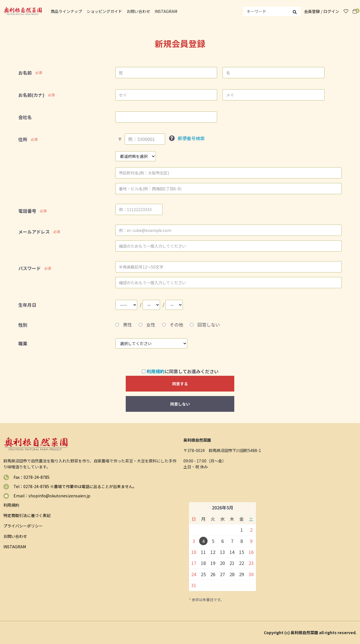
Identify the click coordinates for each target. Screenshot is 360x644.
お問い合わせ (138, 11)
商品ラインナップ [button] (66, 11)
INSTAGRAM (166, 11)
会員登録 (312, 11)
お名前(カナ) (31, 95)
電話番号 (27, 211)
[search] (272, 11)
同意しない (180, 404)
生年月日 (27, 305)
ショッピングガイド (104, 11)
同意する (180, 384)
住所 (23, 139)
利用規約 (156, 371)
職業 (23, 343)
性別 (23, 325)
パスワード (30, 268)
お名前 (25, 73)
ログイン (331, 11)
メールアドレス (34, 232)
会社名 (25, 117)
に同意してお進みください (180, 371)
